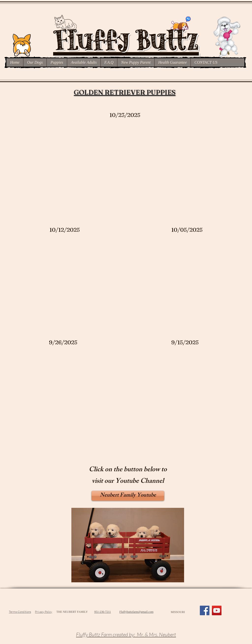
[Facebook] (205, 610)
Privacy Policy (44, 612)
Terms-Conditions (20, 612)
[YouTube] (217, 610)
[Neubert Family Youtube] (128, 496)
